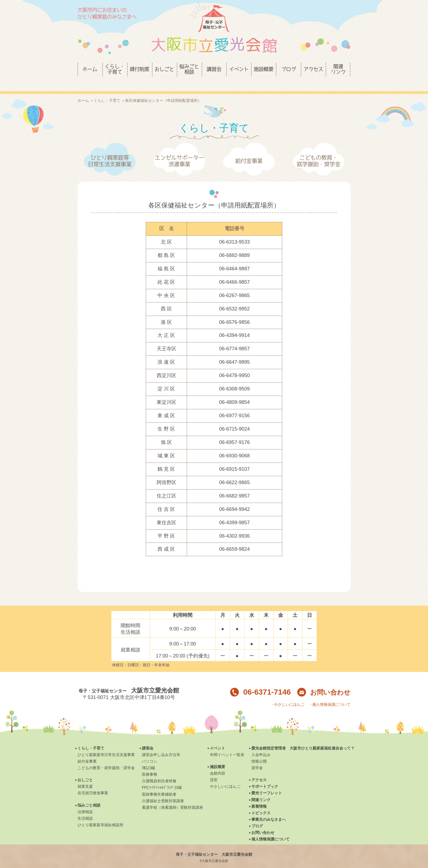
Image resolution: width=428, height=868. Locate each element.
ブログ (257, 817)
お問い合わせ (324, 683)
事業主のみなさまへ (269, 810)
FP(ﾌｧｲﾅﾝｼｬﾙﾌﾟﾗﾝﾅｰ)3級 (162, 778)
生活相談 (85, 809)
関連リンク (261, 790)
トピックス (261, 804)
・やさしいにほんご (287, 695)
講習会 (148, 739)
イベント (218, 739)
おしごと (85, 771)
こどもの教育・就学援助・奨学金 (319, 152)
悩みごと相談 (89, 796)
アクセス (259, 771)
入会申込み (261, 745)
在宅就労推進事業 (93, 784)
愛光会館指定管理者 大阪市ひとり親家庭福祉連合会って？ (303, 739)
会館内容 (218, 764)
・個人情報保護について (329, 695)
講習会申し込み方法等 (161, 745)
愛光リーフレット (267, 784)
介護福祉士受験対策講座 (163, 792)
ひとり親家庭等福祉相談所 (100, 816)
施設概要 (218, 757)
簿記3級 (149, 759)
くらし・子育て (91, 739)
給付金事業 (249, 152)
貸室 (214, 771)
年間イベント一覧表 (227, 745)
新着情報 (259, 797)
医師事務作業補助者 (159, 785)
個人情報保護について (271, 830)
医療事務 (150, 765)
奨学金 (257, 759)
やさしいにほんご (225, 777)
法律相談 (85, 802)
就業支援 (85, 777)
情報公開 (259, 752)
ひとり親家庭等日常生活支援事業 (110, 152)
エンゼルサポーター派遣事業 (179, 152)
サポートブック (265, 777)
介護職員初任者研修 (159, 772)
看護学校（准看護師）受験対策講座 (173, 798)
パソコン (150, 752)
